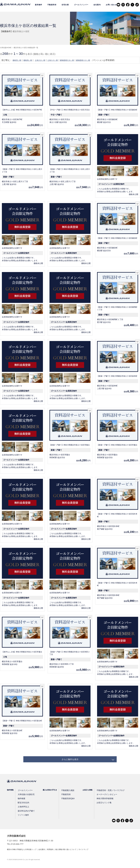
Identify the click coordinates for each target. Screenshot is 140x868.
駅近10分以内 (23, 805)
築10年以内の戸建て (26, 814)
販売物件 (39, 5)
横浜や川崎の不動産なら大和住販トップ (24, 852)
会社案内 (97, 5)
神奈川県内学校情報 (102, 801)
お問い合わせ (111, 5)
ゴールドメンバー (81, 5)
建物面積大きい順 (76, 60)
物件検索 (21, 801)
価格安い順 (18, 60)
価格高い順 (30, 60)
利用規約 (56, 852)
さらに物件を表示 (70, 761)
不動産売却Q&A (66, 801)
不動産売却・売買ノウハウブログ (107, 793)
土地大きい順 (45, 60)
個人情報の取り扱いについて (74, 852)
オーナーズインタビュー (103, 797)
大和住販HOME (6, 48)
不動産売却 (52, 5)
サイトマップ (94, 852)
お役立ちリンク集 (101, 805)
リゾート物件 (23, 818)
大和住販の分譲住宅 (25, 797)
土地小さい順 (59, 60)
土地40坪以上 (23, 809)
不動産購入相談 (66, 793)
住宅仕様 (65, 5)
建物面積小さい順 (95, 60)
